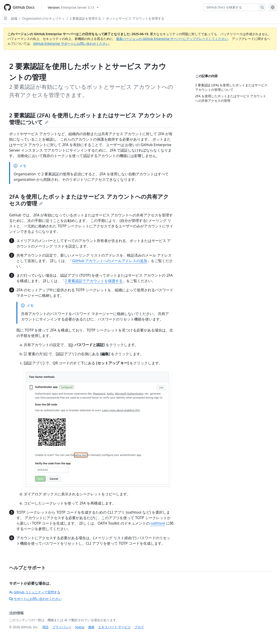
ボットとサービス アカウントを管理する (135, 18)
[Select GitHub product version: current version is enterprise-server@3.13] (73, 7)
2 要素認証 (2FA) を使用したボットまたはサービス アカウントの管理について (91, 119)
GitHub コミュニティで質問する (35, 592)
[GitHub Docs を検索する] (231, 7)
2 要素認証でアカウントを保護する (94, 281)
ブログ (139, 627)
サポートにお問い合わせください (35, 599)
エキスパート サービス (115, 627)
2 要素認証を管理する (86, 18)
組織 (14, 18)
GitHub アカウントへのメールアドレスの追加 (110, 261)
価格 (91, 627)
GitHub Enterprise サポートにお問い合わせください (71, 43)
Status (80, 627)
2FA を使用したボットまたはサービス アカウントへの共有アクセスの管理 (89, 200)
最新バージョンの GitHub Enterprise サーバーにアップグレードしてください (172, 39)
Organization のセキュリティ (43, 18)
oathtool (158, 523)
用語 (45, 627)
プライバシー (62, 627)
